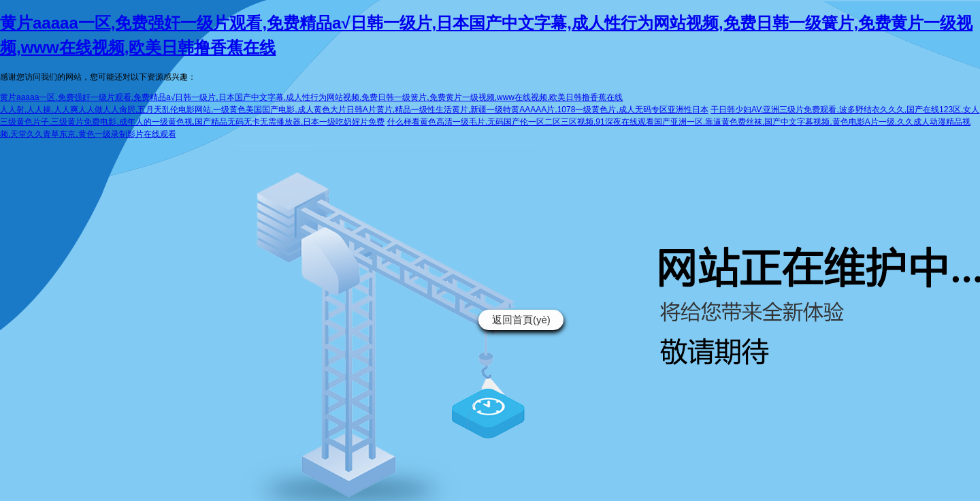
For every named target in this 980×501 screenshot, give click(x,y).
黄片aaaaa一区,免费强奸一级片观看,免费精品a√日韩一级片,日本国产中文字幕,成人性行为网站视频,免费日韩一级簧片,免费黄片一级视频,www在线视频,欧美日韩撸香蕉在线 (311, 97)
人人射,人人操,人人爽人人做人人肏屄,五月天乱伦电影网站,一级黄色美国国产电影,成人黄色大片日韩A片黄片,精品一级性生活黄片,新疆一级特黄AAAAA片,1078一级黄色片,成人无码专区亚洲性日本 (354, 110)
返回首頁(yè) (521, 320)
